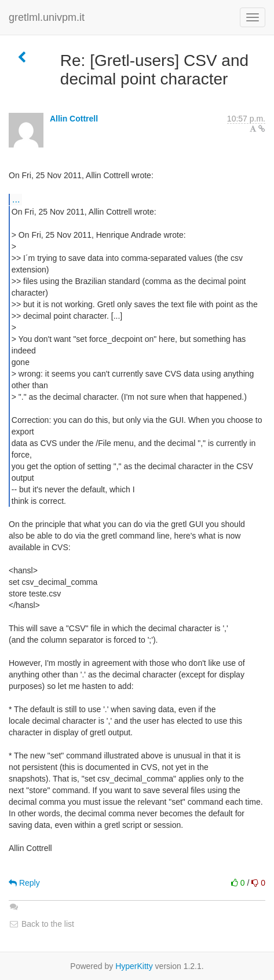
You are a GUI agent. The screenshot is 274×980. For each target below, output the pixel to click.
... (16, 199)
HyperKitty (134, 966)
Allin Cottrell (74, 119)
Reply (24, 883)
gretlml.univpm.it (47, 17)
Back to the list (41, 924)
